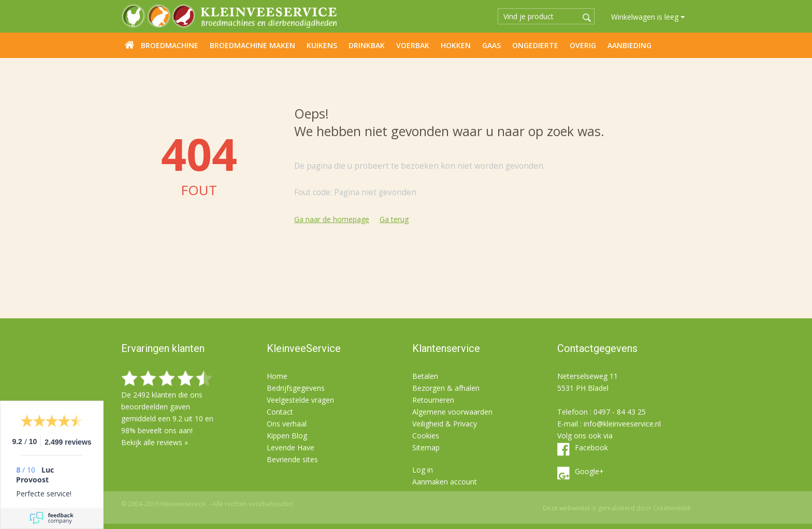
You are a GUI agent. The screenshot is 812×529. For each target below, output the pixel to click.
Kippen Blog (287, 436)
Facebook (591, 447)
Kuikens (322, 45)
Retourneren (433, 400)
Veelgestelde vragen (300, 400)
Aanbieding (629, 45)
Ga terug (394, 219)
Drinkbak (367, 45)
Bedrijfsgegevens (296, 388)
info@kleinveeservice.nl (622, 424)
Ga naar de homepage (332, 219)
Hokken (456, 45)
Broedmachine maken (252, 45)
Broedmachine (170, 45)
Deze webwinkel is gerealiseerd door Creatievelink (617, 508)
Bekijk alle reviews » (155, 442)
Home (129, 45)
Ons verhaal (287, 424)
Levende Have (291, 447)
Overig (583, 45)
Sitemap (426, 447)
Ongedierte (535, 45)
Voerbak (413, 45)
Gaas (491, 45)
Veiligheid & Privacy (445, 424)
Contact (280, 412)
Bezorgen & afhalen (446, 388)
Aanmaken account (445, 482)
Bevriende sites (292, 459)
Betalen (425, 376)
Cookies (426, 436)
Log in (423, 470)
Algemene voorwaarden (452, 412)
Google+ (589, 471)
